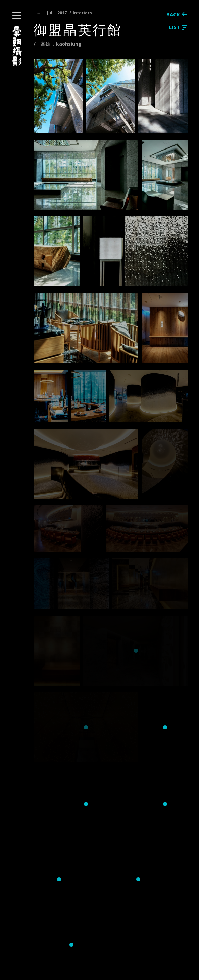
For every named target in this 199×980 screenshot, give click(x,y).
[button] (17, 16)
